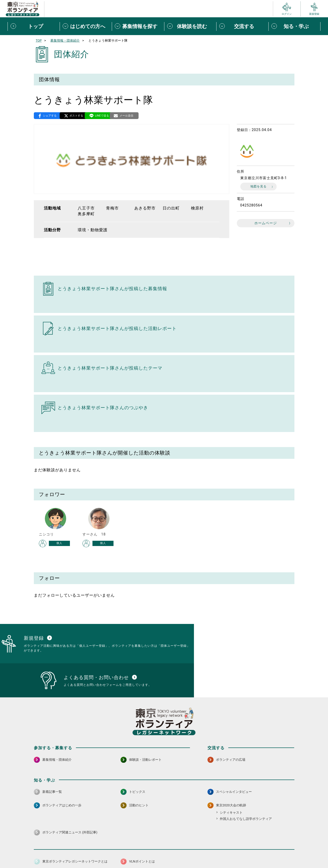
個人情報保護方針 (114, 852)
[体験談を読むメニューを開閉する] (190, 26)
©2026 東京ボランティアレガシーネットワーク (164, 863)
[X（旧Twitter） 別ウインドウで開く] (280, 838)
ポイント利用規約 (222, 852)
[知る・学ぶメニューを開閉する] (294, 26)
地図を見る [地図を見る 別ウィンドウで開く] (258, 187)
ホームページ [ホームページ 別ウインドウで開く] (266, 224)
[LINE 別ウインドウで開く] (290, 838)
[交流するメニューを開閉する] (242, 26)
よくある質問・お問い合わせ (262, 852)
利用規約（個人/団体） (187, 852)
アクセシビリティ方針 (148, 852)
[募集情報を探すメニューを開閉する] (138, 26)
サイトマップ (56, 852)
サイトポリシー (83, 852)
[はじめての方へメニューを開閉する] (86, 26)
